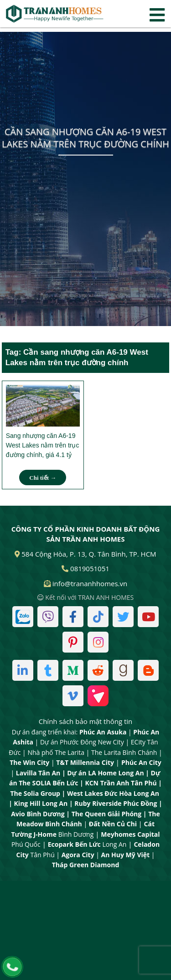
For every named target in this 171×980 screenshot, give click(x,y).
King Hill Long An (41, 803)
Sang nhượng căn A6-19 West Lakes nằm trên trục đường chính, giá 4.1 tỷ (43, 445)
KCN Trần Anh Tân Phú (121, 783)
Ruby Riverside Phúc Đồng (116, 803)
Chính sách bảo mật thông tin (86, 721)
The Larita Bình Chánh (124, 752)
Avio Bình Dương (38, 814)
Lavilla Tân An (38, 773)
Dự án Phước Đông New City (82, 742)
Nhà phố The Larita (56, 752)
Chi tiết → (43, 478)
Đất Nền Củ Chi (113, 824)
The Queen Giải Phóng (107, 814)
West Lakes (85, 793)
